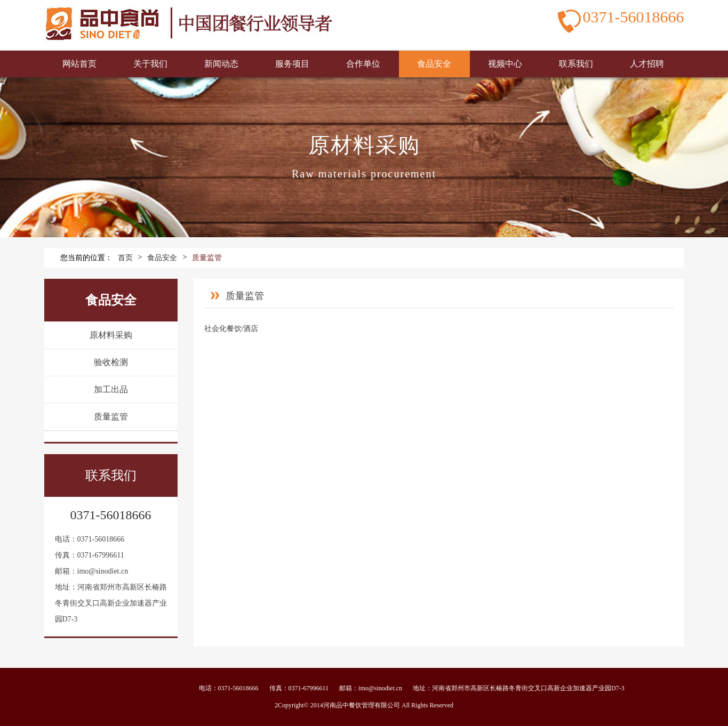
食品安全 (434, 64)
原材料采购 (111, 335)
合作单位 (363, 64)
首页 (125, 258)
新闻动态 (221, 64)
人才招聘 (647, 64)
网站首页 (79, 64)
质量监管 (207, 258)
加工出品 (111, 389)
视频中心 (505, 64)
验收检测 (111, 362)
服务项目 (292, 64)
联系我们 (576, 64)
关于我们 (150, 64)
